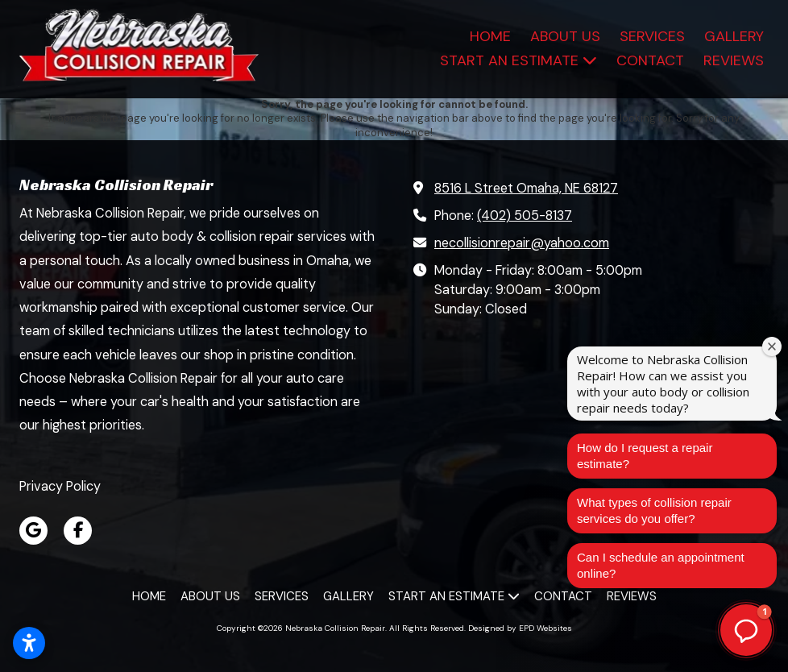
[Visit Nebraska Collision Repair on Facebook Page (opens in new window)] (78, 531)
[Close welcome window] (772, 346)
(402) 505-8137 (525, 216)
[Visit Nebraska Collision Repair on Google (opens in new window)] (33, 531)
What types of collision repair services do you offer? (654, 510)
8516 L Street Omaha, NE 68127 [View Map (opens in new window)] (526, 188)
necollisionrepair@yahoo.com (522, 243)
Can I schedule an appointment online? (661, 565)
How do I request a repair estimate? (645, 456)
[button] (746, 630)
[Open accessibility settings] (29, 643)
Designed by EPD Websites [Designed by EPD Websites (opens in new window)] (520, 628)
